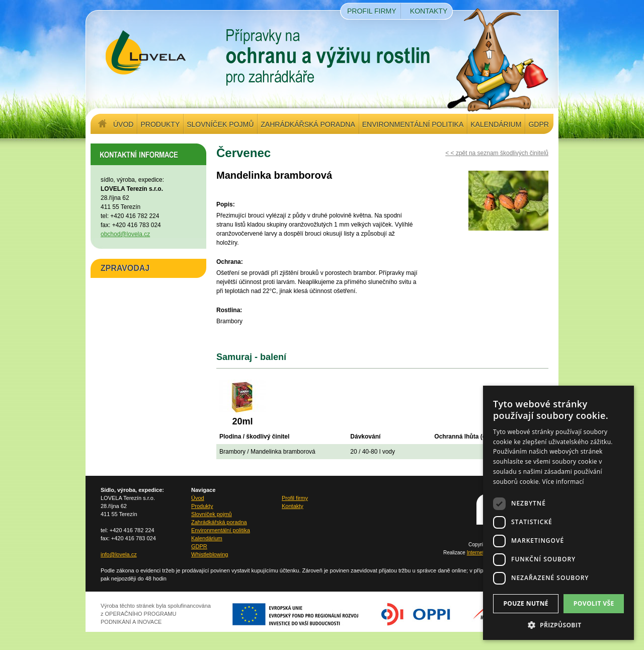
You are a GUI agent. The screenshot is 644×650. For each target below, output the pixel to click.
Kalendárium (496, 124)
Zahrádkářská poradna (308, 124)
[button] (558, 625)
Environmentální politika (413, 124)
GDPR (538, 124)
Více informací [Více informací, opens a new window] (563, 482)
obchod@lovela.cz (125, 234)
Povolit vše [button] (594, 603)
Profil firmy (372, 11)
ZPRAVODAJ (125, 268)
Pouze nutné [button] (526, 603)
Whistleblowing (210, 554)
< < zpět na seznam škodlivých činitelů (497, 153)
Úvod (123, 124)
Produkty (160, 124)
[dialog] (558, 513)
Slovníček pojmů (220, 124)
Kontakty (429, 11)
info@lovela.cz (119, 554)
